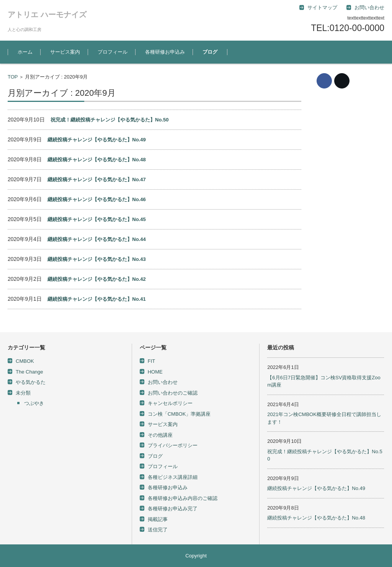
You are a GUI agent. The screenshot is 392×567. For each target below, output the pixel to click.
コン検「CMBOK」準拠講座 (179, 414)
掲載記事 (158, 519)
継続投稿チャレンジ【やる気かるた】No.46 (96, 199)
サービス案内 (65, 52)
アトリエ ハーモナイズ (47, 15)
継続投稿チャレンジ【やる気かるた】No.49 (96, 140)
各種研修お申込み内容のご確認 (183, 498)
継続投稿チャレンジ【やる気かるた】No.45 (96, 219)
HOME (155, 372)
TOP (13, 77)
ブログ (210, 52)
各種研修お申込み (165, 52)
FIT (152, 361)
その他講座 (160, 435)
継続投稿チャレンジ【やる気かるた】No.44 (96, 239)
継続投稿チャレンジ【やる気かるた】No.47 (96, 179)
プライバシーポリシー (173, 445)
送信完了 (158, 530)
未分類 (23, 393)
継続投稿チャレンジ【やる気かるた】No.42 (96, 279)
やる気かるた (31, 382)
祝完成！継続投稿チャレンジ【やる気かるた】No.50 (109, 120)
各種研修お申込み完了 (173, 509)
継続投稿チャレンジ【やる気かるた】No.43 (96, 259)
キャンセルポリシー (170, 403)
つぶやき (34, 403)
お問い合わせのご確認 (173, 393)
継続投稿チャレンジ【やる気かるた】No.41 (96, 299)
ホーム (25, 52)
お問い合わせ (163, 382)
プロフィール (113, 52)
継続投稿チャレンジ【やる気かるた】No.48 (96, 160)
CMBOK (25, 361)
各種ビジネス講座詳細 (173, 477)
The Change (29, 372)
